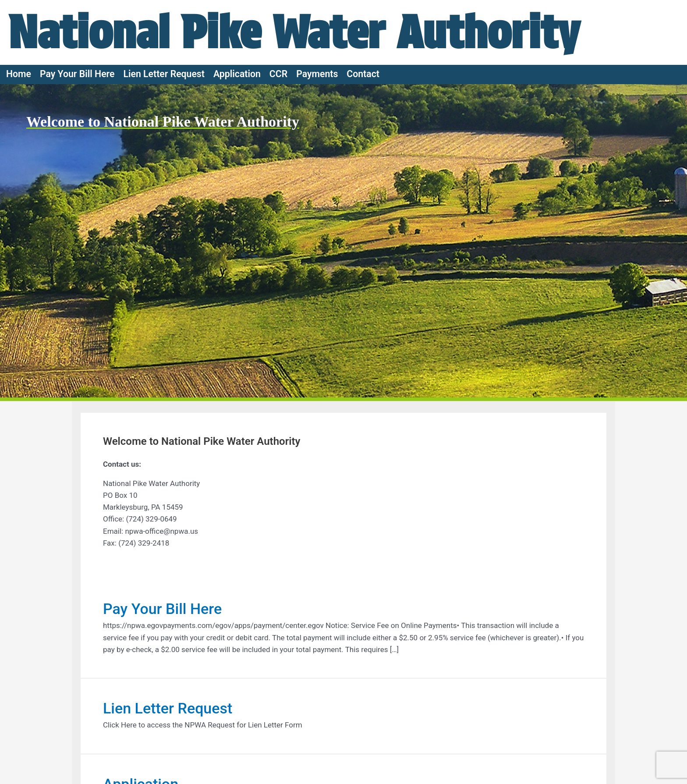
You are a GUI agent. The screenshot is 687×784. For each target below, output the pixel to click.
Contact (363, 74)
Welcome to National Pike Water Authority (163, 122)
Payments (317, 74)
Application (237, 74)
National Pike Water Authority (294, 32)
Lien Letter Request (164, 74)
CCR (278, 74)
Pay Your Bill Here (77, 74)
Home (19, 74)
